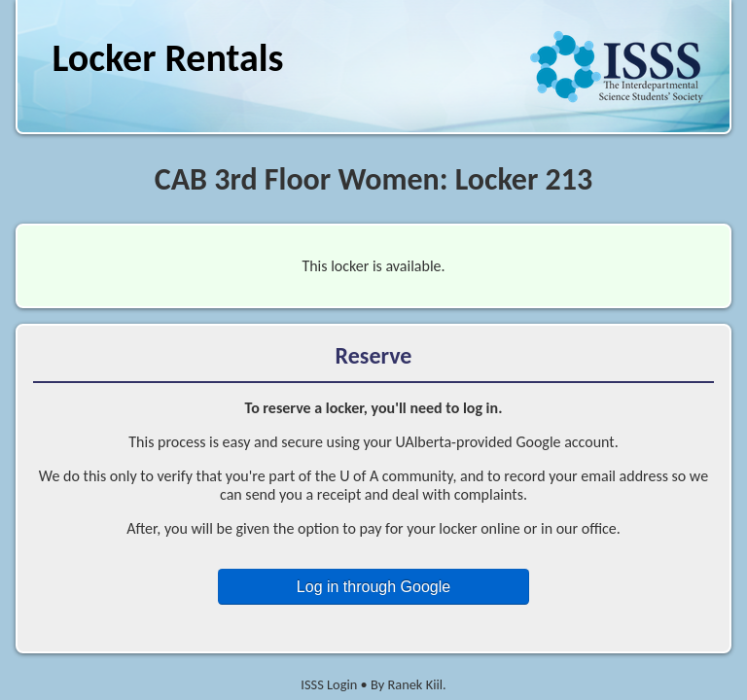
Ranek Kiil (415, 684)
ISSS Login (329, 684)
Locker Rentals (167, 58)
